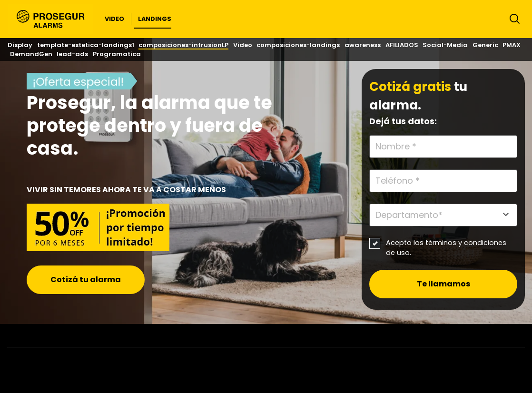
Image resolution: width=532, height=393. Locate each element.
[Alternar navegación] (512, 21)
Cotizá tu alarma (86, 280)
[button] (114, 19)
